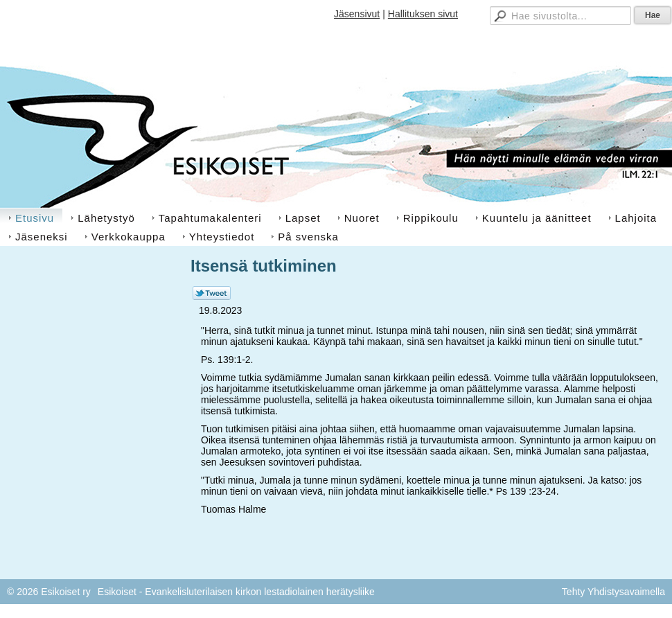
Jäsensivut (357, 14)
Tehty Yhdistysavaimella (613, 592)
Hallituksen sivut (423, 14)
